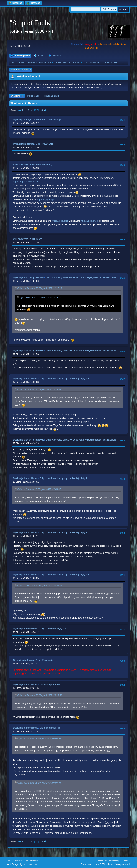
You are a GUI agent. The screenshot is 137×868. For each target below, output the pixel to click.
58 (41, 110)
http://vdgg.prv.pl (45, 199)
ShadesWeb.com (31, 864)
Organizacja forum (23, 144)
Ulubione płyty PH (50, 684)
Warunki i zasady (112, 861)
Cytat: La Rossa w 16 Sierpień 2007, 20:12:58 (40, 695)
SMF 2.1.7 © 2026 (15, 861)
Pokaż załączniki (51, 96)
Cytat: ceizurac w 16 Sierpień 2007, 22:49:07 (39, 489)
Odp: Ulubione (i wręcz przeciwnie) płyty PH (64, 378)
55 (28, 110)
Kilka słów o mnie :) (41, 165)
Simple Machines (31, 861)
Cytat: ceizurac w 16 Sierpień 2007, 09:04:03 (39, 739)
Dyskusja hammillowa (25, 378)
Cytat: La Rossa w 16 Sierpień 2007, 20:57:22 (40, 586)
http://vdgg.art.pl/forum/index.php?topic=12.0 (36, 673)
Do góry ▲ (125, 861)
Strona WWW (20, 165)
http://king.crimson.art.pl (25, 182)
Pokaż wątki (33, 96)
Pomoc (100, 861)
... (25, 110)
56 (32, 110)
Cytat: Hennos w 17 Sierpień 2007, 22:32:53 (41, 298)
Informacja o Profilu (21, 70)
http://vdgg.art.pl (61, 221)
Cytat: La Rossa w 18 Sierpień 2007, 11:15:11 (40, 288)
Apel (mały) (36, 239)
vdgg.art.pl (90, 44)
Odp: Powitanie (45, 144)
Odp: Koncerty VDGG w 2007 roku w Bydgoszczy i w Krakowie (81, 277)
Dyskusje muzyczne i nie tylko (30, 120)
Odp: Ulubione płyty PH (53, 629)
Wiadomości (17, 96)
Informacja (55, 120)
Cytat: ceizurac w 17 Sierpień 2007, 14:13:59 (39, 389)
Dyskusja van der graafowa (28, 277)
